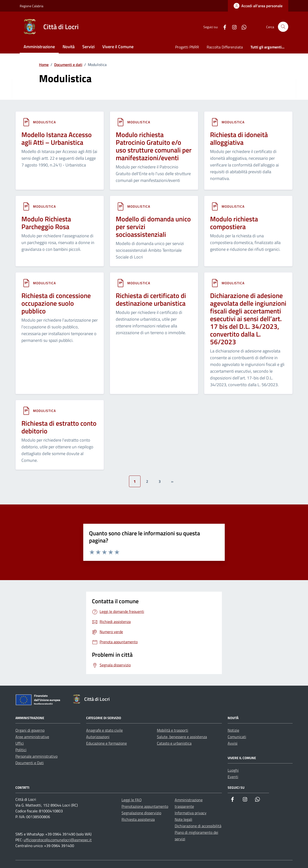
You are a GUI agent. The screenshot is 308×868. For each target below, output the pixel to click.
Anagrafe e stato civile (104, 730)
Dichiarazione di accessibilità (198, 826)
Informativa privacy (191, 813)
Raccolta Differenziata (225, 47)
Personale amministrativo (36, 756)
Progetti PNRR (187, 47)
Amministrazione (39, 47)
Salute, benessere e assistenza (182, 737)
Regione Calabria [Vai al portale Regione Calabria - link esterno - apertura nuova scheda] (32, 6)
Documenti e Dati (30, 763)
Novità (69, 47)
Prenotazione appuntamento (145, 806)
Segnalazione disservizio (141, 813)
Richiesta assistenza (138, 819)
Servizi (88, 47)
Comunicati (237, 737)
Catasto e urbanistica (174, 743)
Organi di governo (30, 730)
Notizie (233, 730)
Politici (21, 750)
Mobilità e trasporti (173, 730)
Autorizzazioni (98, 737)
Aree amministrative (32, 737)
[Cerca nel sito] (283, 27)
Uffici (20, 743)
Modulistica (44, 122)
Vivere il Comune (118, 47)
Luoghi (233, 770)
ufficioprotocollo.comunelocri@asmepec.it (58, 840)
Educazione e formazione (106, 743)
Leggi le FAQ (132, 800)
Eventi (233, 777)
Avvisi (233, 743)
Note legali (183, 819)
